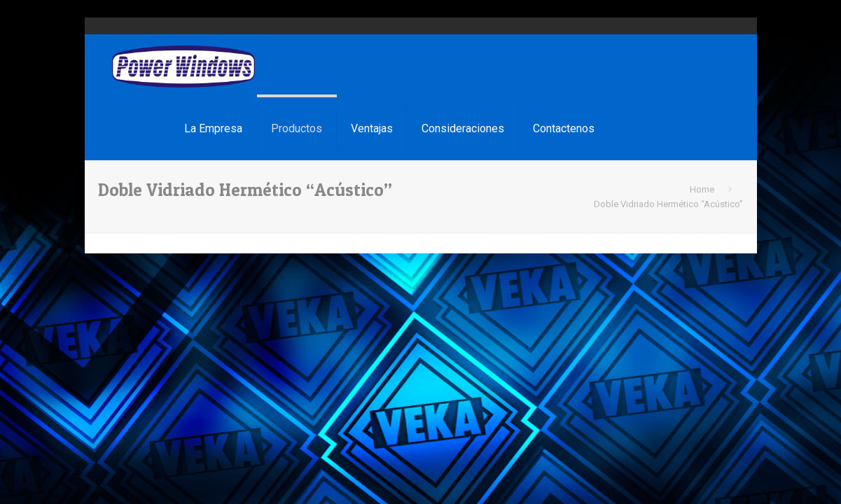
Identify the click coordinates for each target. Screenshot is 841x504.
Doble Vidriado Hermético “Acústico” (668, 204)
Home (702, 189)
